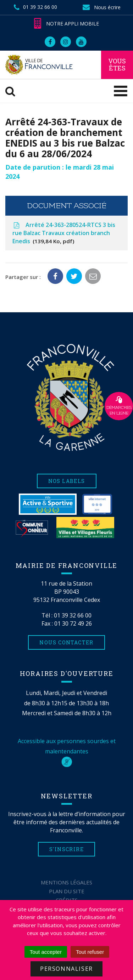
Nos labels (67, 481)
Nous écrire (101, 7)
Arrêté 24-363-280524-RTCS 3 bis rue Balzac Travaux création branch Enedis (64, 233)
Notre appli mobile (66, 24)
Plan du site (67, 891)
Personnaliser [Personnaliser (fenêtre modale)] (66, 969)
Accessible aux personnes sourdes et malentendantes (67, 751)
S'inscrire (66, 849)
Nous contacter (66, 642)
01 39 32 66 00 (73, 615)
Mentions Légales (66, 882)
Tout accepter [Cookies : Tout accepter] (46, 952)
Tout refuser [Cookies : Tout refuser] (90, 952)
